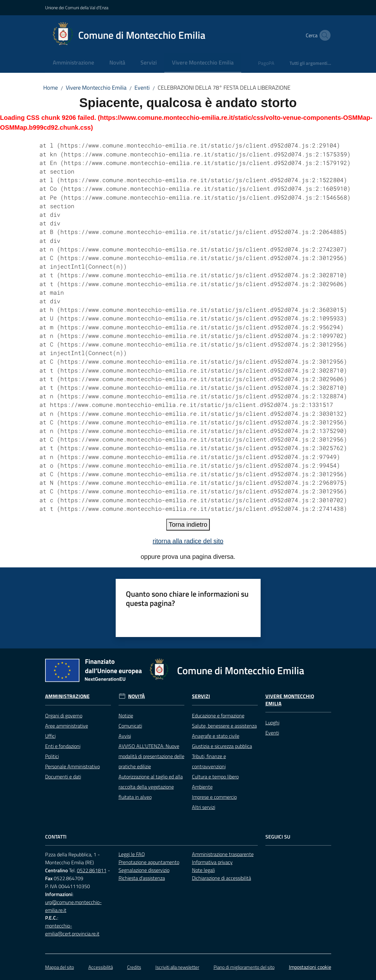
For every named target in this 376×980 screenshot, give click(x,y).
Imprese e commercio (214, 797)
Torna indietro (188, 524)
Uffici (50, 736)
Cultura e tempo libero (215, 777)
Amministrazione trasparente (223, 854)
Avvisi (125, 736)
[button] (324, 35)
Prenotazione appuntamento (149, 862)
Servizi (201, 696)
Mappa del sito (60, 967)
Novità (137, 696)
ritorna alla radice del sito (188, 541)
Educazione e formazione (218, 716)
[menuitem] (73, 63)
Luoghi (272, 723)
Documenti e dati (63, 777)
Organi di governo (64, 716)
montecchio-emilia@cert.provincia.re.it (72, 930)
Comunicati (130, 726)
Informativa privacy (212, 862)
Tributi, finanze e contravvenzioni (209, 761)
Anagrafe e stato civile (216, 736)
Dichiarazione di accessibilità (222, 878)
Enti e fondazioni (63, 746)
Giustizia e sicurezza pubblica (222, 746)
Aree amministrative (67, 726)
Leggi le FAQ (132, 854)
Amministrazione (67, 696)
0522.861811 (92, 870)
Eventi (142, 88)
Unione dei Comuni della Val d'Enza (77, 7)
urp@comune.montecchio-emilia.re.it (73, 906)
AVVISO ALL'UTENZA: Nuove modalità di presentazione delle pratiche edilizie (151, 756)
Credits (134, 967)
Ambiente (202, 787)
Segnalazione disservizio (144, 870)
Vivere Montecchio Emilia (96, 88)
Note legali (203, 870)
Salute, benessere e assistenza (224, 726)
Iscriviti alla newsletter (177, 967)
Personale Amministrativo (72, 766)
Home (51, 88)
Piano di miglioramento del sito (244, 967)
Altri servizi (204, 807)
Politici (52, 756)
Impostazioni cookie (310, 967)
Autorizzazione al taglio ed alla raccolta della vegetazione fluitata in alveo (151, 787)
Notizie (126, 716)
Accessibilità (101, 967)
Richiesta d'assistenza (142, 878)
